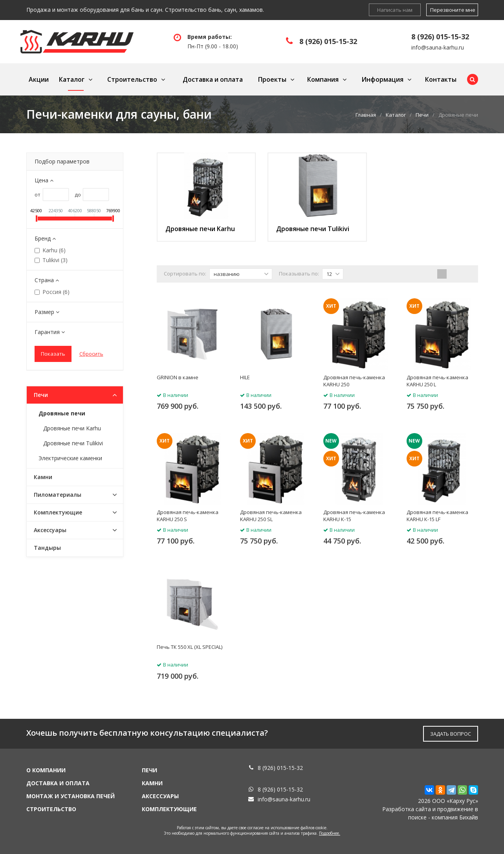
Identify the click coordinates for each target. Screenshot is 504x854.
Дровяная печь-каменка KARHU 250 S (188, 516)
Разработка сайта (407, 809)
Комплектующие (58, 512)
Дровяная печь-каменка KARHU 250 (354, 381)
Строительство (132, 79)
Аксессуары (50, 530)
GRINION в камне (178, 377)
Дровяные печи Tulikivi (313, 229)
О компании (46, 770)
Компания (323, 79)
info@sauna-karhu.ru (438, 47)
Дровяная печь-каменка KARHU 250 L (437, 381)
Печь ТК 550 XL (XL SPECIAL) (190, 647)
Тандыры (47, 548)
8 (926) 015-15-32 (328, 41)
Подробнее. (330, 833)
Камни (43, 477)
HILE (245, 377)
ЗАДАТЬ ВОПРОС (451, 734)
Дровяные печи (62, 413)
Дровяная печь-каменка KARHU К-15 (354, 516)
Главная (366, 115)
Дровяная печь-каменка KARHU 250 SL (271, 516)
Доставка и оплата (213, 79)
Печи (422, 115)
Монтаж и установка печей (71, 796)
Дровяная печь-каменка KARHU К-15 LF (437, 516)
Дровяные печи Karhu (200, 229)
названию (241, 274)
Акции (39, 79)
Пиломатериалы (58, 495)
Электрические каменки (70, 458)
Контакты (441, 79)
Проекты (272, 79)
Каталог (72, 79)
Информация (382, 79)
